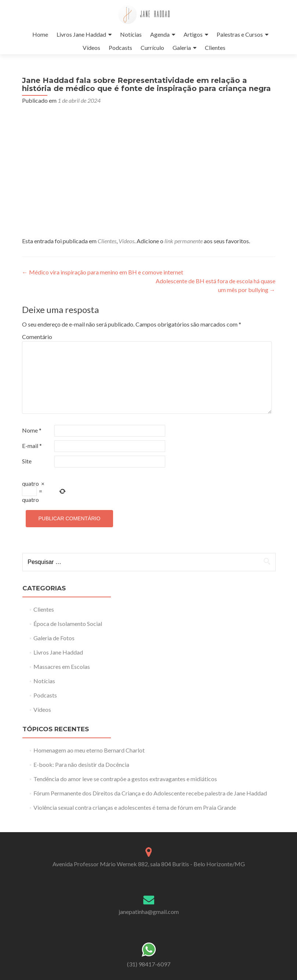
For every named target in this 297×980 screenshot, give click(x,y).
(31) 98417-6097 (149, 964)
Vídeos (91, 48)
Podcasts (120, 48)
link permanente (184, 241)
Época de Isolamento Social (68, 624)
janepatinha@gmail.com (149, 912)
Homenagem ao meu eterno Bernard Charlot (89, 750)
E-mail (32, 446)
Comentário (37, 337)
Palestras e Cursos (240, 34)
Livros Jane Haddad (81, 34)
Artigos (193, 34)
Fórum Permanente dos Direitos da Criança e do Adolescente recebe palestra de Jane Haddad (150, 793)
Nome (32, 430)
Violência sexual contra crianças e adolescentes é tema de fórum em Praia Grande (135, 807)
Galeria (182, 48)
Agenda (160, 34)
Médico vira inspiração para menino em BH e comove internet (103, 272)
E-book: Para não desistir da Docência (81, 764)
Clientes (215, 48)
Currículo (152, 48)
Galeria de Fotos (54, 638)
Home (40, 34)
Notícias (131, 34)
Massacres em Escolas (62, 666)
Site (27, 461)
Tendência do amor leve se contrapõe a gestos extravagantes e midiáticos (125, 779)
